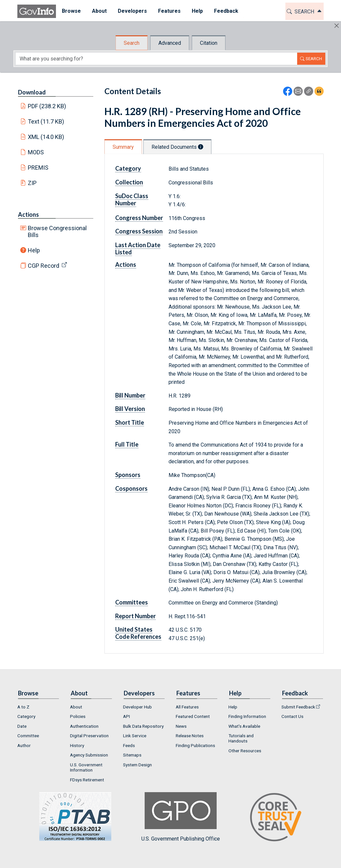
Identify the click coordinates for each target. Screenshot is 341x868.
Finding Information (247, 716)
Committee (28, 736)
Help (34, 250)
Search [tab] (132, 43)
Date (22, 726)
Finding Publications (195, 745)
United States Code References (138, 633)
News (181, 726)
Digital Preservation (89, 736)
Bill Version (130, 409)
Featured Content (193, 716)
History (77, 745)
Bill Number (130, 395)
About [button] (99, 11)
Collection (129, 182)
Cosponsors (131, 488)
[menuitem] (71, 11)
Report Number (135, 616)
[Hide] (337, 26)
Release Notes (190, 736)
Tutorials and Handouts (241, 738)
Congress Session (139, 231)
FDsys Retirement (87, 780)
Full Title (127, 444)
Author (24, 745)
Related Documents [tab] (177, 147)
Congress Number (139, 218)
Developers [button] (132, 11)
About (76, 707)
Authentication (84, 726)
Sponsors (128, 475)
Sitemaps (132, 755)
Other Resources (245, 751)
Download (32, 92)
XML (46, 137)
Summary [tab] (123, 147)
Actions (28, 214)
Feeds (129, 745)
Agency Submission (89, 755)
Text (46, 121)
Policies (78, 716)
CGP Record (44, 266)
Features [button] (169, 11)
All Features (187, 707)
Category (128, 168)
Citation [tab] (209, 43)
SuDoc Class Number (132, 199)
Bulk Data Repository (143, 726)
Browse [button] (71, 11)
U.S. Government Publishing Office (181, 817)
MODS (36, 152)
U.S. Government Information (86, 767)
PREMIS (38, 168)
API (126, 716)
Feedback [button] (226, 11)
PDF (47, 106)
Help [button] (197, 11)
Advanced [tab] (170, 43)
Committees (132, 602)
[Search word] (156, 59)
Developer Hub (137, 707)
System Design (137, 765)
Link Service (135, 736)
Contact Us (292, 716)
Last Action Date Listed (138, 248)
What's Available (244, 726)
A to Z (23, 707)
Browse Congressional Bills (57, 231)
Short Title (130, 422)
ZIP (32, 183)
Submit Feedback (298, 707)
